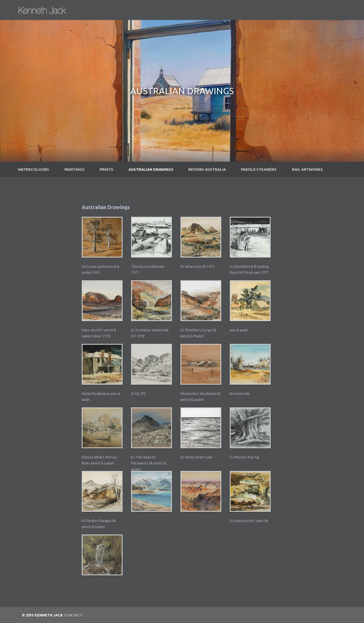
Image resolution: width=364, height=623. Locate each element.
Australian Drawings (151, 169)
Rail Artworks (307, 169)
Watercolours (33, 169)
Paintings (74, 169)
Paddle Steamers (259, 169)
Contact (73, 615)
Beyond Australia (207, 169)
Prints (106, 169)
